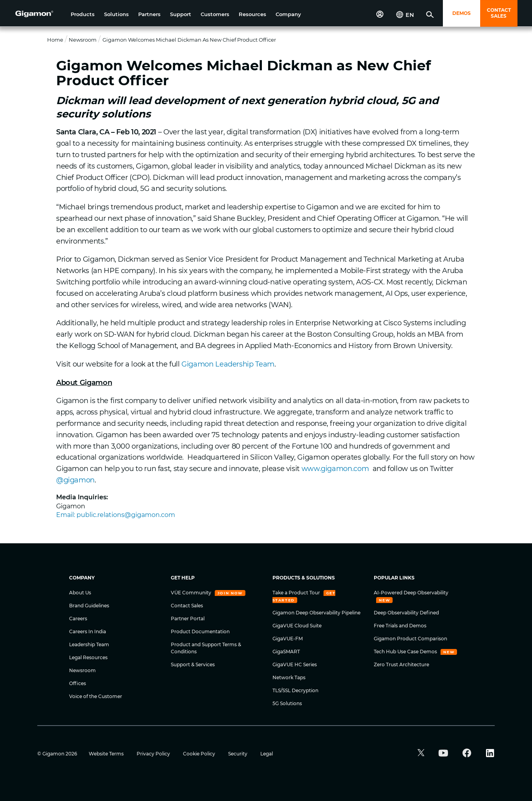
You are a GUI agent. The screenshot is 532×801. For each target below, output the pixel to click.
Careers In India (88, 631)
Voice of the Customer (96, 696)
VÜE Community (192, 593)
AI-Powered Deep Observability (411, 593)
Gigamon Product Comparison (410, 639)
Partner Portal (188, 619)
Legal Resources (88, 657)
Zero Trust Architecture (401, 664)
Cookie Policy (200, 754)
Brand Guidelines (89, 606)
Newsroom (83, 40)
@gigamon (75, 480)
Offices (78, 683)
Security (238, 754)
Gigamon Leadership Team (228, 364)
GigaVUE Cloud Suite (297, 626)
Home (55, 40)
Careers (78, 619)
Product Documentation (200, 631)
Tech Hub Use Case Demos (406, 652)
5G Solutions (287, 703)
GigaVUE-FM (288, 639)
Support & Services (193, 664)
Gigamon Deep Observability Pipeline (316, 613)
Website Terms (107, 754)
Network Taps (289, 677)
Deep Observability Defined (406, 613)
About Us (80, 593)
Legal (267, 754)
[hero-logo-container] (40, 14)
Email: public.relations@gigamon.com (116, 515)
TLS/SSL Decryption (295, 690)
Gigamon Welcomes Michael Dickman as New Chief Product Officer (189, 40)
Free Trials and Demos (400, 626)
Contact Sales (187, 606)
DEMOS (462, 13)
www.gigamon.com (335, 469)
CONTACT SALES (499, 13)
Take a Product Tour (297, 593)
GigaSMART (286, 652)
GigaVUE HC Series (295, 664)
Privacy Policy (154, 754)
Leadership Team (89, 644)
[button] (83, 14)
